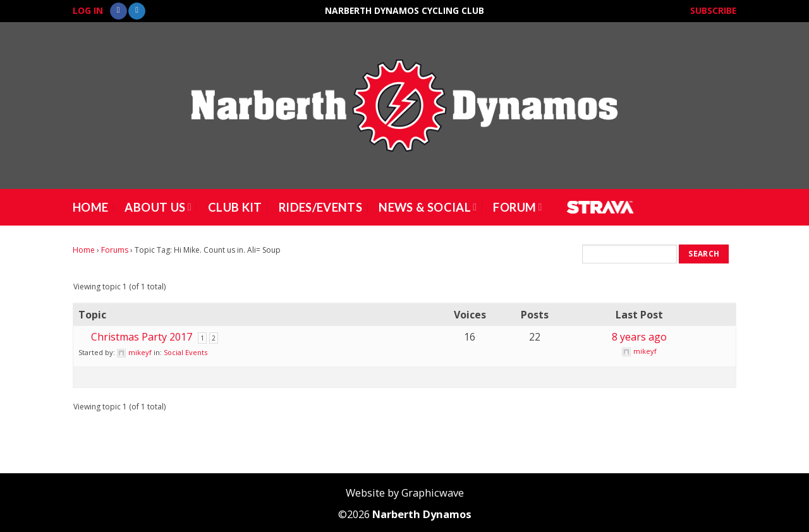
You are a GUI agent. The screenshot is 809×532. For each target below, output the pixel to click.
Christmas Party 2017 (142, 337)
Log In (88, 10)
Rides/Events (320, 207)
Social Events (186, 352)
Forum (517, 207)
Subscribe (713, 10)
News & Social (428, 207)
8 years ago (639, 337)
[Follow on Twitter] (137, 11)
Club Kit (235, 207)
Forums (115, 250)
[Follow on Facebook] (119, 11)
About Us (158, 207)
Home (90, 207)
